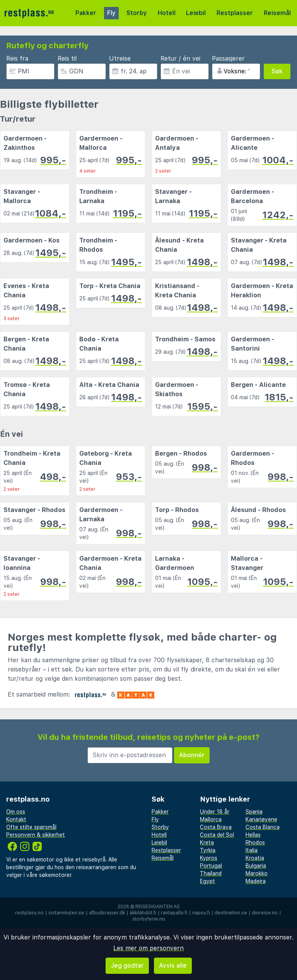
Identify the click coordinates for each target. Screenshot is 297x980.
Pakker (86, 13)
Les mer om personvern (148, 948)
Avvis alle (173, 966)
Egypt (207, 881)
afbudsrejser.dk (107, 913)
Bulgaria (256, 866)
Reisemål (277, 13)
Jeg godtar (127, 966)
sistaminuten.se (66, 913)
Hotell (167, 13)
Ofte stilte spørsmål (31, 827)
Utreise (120, 58)
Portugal (211, 866)
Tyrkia (208, 850)
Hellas (253, 835)
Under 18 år (215, 812)
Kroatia (255, 858)
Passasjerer (228, 58)
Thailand (211, 873)
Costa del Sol (217, 835)
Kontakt (16, 819)
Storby (137, 13)
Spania (254, 812)
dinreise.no (265, 913)
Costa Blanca (263, 827)
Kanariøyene (261, 819)
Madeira (256, 881)
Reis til (67, 58)
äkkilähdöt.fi (143, 913)
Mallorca (211, 819)
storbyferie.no (149, 919)
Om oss (16, 812)
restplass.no (29, 913)
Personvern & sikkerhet (36, 835)
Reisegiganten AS (158, 907)
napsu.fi (201, 913)
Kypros (209, 858)
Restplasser (235, 13)
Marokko (257, 873)
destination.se (231, 913)
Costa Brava (216, 827)
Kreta (207, 843)
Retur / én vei (180, 58)
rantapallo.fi (174, 913)
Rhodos (255, 843)
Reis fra (17, 58)
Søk (277, 71)
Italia (252, 850)
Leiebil (196, 13)
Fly (111, 13)
